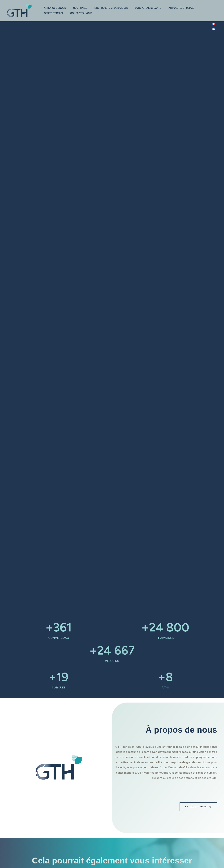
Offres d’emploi (54, 13)
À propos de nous (55, 8)
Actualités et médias (186, 8)
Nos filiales (82, 8)
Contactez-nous (83, 13)
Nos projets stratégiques (114, 8)
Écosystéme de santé (152, 8)
